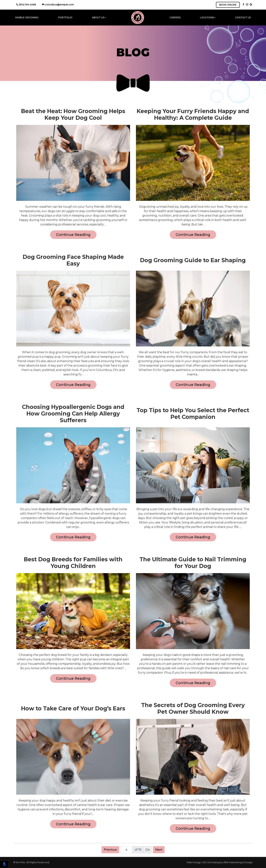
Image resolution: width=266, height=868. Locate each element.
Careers (175, 17)
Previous (110, 850)
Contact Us (243, 17)
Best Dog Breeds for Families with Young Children (73, 563)
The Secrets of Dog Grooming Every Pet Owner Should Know (193, 709)
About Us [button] (98, 17)
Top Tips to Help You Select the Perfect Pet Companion (193, 414)
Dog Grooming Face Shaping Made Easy (73, 260)
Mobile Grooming (27, 17)
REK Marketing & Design (238, 862)
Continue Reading (73, 235)
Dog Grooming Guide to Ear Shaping (193, 260)
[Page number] (126, 850)
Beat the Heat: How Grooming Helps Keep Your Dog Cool (73, 115)
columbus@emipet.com (58, 5)
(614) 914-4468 (26, 5)
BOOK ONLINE (228, 5)
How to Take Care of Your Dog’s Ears (73, 709)
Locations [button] (207, 17)
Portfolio (65, 17)
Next (159, 850)
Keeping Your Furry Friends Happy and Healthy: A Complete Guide (193, 115)
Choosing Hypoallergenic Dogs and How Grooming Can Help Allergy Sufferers (73, 414)
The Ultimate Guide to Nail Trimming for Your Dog (193, 563)
